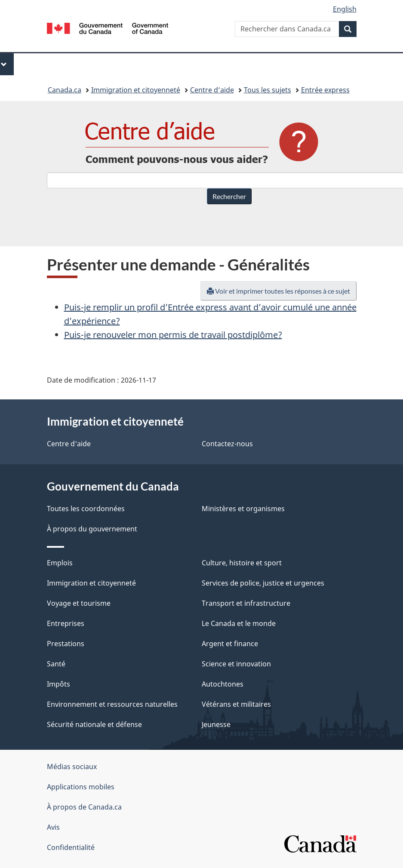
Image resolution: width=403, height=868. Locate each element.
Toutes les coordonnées (86, 509)
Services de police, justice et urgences (263, 583)
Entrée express (325, 90)
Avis (53, 827)
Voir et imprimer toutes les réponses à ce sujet (278, 291)
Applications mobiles (81, 787)
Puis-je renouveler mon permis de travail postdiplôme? (173, 335)
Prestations (66, 644)
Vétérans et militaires (236, 704)
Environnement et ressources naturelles (112, 704)
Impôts (58, 684)
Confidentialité (71, 847)
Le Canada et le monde (239, 623)
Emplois (60, 563)
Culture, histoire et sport (242, 563)
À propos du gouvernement (92, 529)
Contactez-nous (227, 444)
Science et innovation (236, 664)
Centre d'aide (69, 444)
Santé (56, 664)
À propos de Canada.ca (84, 807)
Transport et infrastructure (246, 603)
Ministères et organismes (243, 509)
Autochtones (223, 684)
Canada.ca (65, 90)
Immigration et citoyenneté (136, 90)
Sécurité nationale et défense (94, 724)
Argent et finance (230, 644)
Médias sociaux (72, 767)
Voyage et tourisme (79, 603)
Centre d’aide (212, 90)
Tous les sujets (268, 90)
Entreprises (66, 623)
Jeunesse (216, 724)
